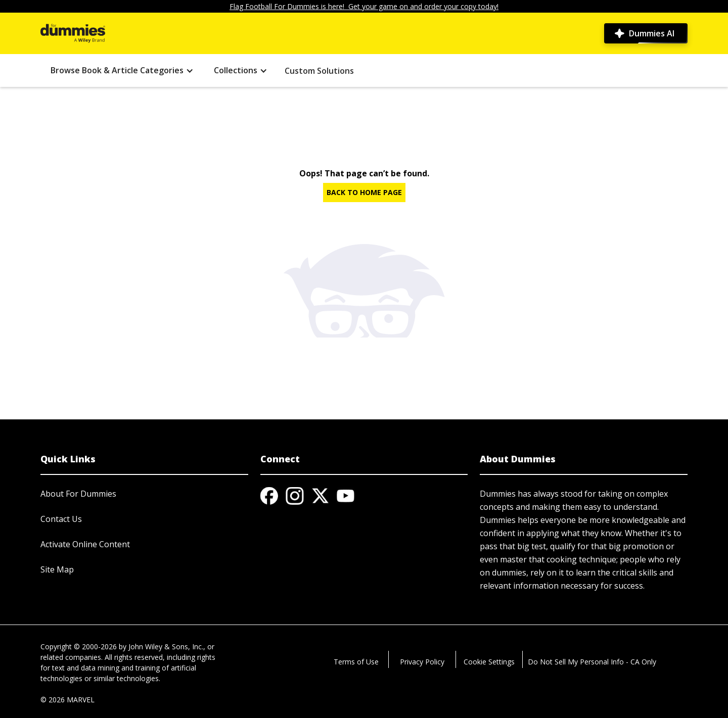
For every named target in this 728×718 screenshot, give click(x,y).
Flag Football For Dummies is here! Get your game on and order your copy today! (364, 6)
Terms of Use (356, 662)
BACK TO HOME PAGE (364, 192)
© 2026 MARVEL (67, 700)
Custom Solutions (319, 71)
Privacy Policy (422, 662)
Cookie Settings (489, 662)
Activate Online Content (85, 544)
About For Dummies (78, 494)
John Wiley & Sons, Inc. (166, 647)
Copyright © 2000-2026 (79, 647)
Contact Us (61, 519)
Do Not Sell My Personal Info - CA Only (592, 662)
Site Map (57, 569)
